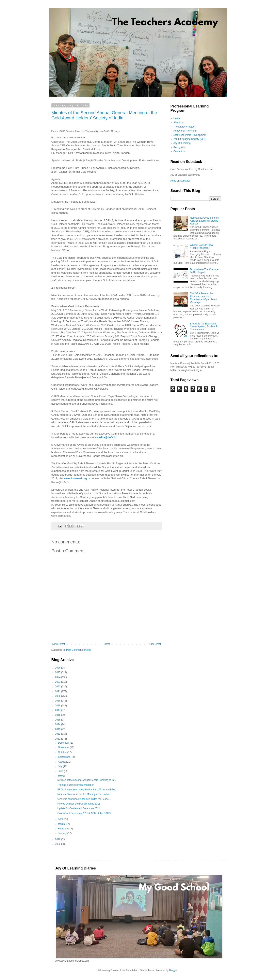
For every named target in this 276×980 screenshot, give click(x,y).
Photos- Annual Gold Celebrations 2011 (79, 804)
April (61, 819)
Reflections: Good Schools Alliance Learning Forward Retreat (204, 221)
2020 (58, 696)
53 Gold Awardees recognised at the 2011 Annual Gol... (87, 790)
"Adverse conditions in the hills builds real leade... (84, 799)
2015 (58, 720)
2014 (58, 724)
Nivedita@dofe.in (105, 437)
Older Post (155, 644)
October (63, 752)
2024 (58, 677)
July (60, 766)
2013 (58, 729)
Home (107, 644)
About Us (178, 122)
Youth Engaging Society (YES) (190, 139)
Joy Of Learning (182, 143)
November (64, 747)
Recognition (180, 147)
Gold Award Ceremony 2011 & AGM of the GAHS (84, 813)
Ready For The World (185, 131)
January (63, 833)
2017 (58, 710)
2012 (58, 734)
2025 (58, 672)
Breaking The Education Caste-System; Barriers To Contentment (204, 327)
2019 (58, 701)
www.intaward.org (76, 478)
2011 (58, 739)
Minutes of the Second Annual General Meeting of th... (86, 780)
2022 (58, 687)
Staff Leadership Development (190, 135)
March (62, 824)
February (63, 829)
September (64, 757)
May (61, 776)
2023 (58, 682)
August (62, 762)
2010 (58, 839)
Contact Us (180, 151)
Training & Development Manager (75, 785)
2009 (58, 844)
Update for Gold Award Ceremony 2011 (79, 808)
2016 (58, 715)
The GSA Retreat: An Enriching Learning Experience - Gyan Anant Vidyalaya (203, 298)
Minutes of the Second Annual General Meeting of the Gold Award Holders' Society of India (104, 115)
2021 (58, 691)
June (61, 771)
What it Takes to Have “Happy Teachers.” (202, 247)
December (64, 743)
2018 (58, 706)
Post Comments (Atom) (79, 650)
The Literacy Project (184, 127)
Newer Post (59, 644)
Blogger (173, 970)
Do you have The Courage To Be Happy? (204, 271)
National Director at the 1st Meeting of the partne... (85, 794)
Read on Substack (180, 181)
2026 (58, 668)
